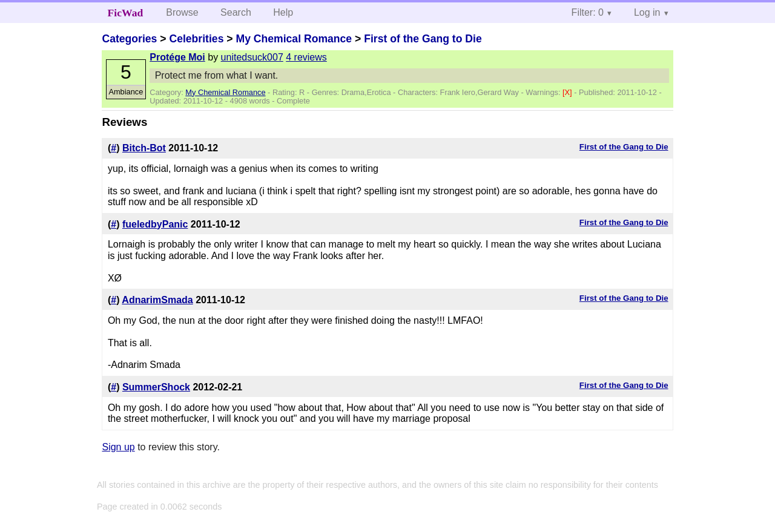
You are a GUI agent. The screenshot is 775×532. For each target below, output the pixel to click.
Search (236, 12)
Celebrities (196, 39)
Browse (182, 12)
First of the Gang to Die (423, 39)
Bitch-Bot (144, 148)
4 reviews (306, 57)
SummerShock (156, 387)
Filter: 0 (588, 12)
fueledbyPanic (155, 224)
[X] (568, 92)
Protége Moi (177, 57)
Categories (129, 39)
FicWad (126, 13)
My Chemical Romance (294, 39)
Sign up (118, 447)
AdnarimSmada (157, 300)
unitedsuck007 (252, 57)
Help (283, 12)
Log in (647, 12)
